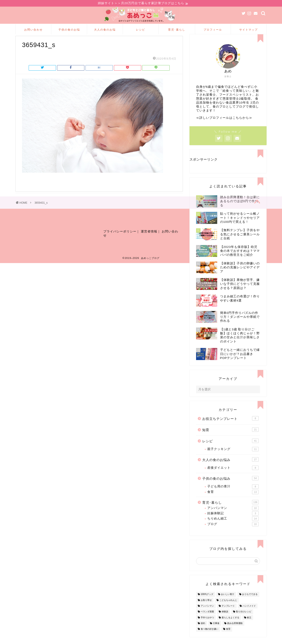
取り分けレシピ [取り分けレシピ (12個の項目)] (244, 619)
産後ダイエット (233, 475)
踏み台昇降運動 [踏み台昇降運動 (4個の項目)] (235, 630)
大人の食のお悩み (105, 32)
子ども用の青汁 (233, 494)
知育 (230, 437)
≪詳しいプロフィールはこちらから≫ (224, 125)
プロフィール (213, 30)
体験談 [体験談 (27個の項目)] (225, 619)
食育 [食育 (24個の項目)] (228, 636)
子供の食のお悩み (69, 32)
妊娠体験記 (233, 521)
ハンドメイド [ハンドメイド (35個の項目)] (249, 613)
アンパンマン (233, 515)
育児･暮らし (177, 30)
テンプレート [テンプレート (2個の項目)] (228, 613)
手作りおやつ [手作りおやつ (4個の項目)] (207, 625)
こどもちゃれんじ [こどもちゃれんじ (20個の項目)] (228, 607)
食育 (233, 499)
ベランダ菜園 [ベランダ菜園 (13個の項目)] (207, 619)
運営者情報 (149, 241)
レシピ (141, 30)
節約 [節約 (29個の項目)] (203, 630)
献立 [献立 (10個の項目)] (249, 625)
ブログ (233, 531)
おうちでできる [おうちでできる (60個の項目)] (250, 601)
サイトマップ (249, 30)
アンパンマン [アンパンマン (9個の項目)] (207, 613)
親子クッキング (233, 456)
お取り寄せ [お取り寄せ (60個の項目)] (206, 607)
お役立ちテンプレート (230, 426)
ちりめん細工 (233, 526)
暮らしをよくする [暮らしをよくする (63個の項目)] (230, 625)
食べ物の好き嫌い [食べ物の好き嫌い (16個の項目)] (210, 636)
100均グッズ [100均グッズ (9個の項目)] (207, 601)
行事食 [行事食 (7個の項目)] (216, 630)
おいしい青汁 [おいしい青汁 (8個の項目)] (228, 601)
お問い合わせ (33, 30)
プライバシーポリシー (120, 241)
